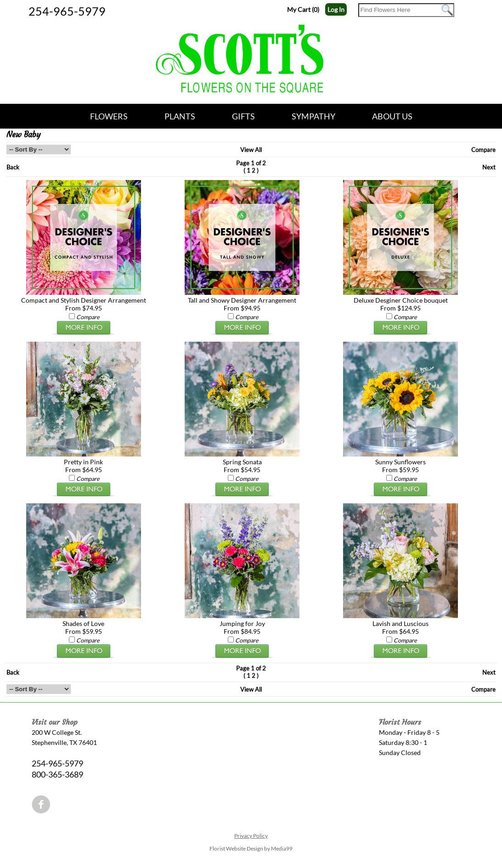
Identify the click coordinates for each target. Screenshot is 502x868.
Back (13, 167)
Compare (483, 150)
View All (251, 150)
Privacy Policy (251, 836)
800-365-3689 (57, 774)
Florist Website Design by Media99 (251, 848)
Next (489, 167)
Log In (336, 9)
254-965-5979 (67, 11)
